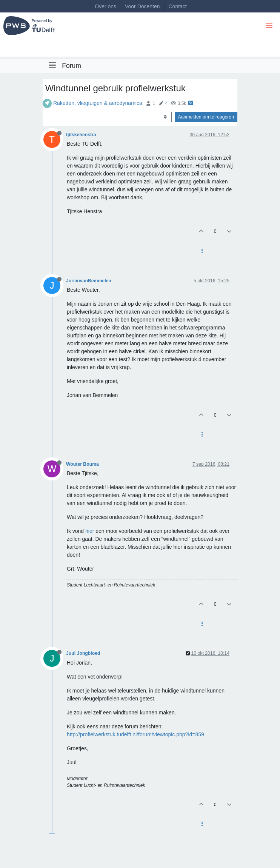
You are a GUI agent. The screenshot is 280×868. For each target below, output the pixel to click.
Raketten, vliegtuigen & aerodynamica (98, 103)
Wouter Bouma (82, 464)
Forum (72, 66)
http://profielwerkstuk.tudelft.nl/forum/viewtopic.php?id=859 (135, 734)
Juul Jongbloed (83, 653)
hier (90, 531)
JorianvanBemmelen (89, 281)
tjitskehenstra (81, 135)
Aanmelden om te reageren (206, 117)
